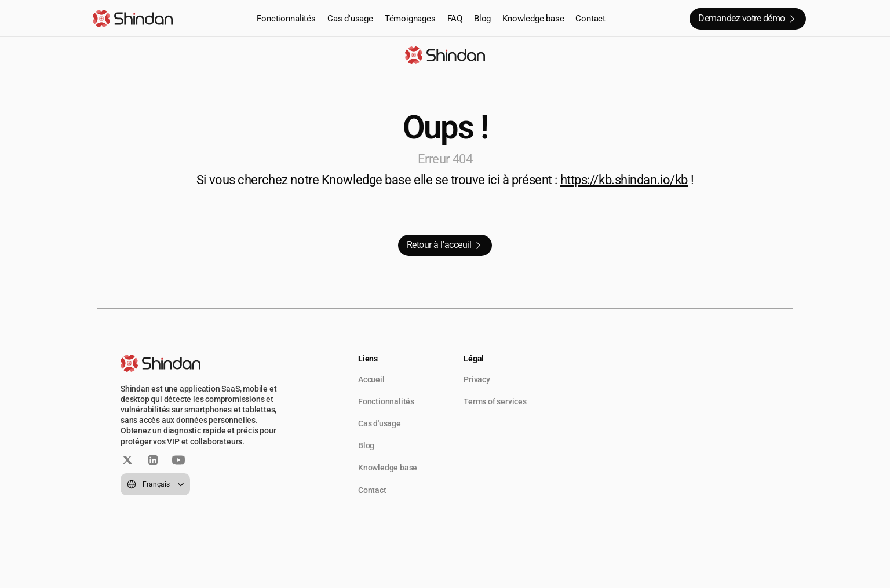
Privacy (477, 379)
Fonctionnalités (286, 19)
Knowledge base (533, 19)
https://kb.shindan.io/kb (624, 180)
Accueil (371, 379)
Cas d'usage (350, 19)
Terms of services (495, 401)
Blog (482, 19)
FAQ (455, 19)
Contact (590, 19)
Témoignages (410, 19)
